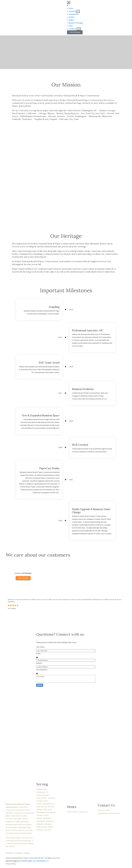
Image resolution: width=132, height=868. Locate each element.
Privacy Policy (11, 864)
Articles (71, 17)
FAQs (71, 26)
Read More (11, 602)
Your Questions (42, 670)
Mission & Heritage (76, 23)
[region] (66, 732)
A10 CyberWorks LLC (41, 861)
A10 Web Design (26, 861)
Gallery (71, 20)
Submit (40, 685)
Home (71, 8)
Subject (39, 663)
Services (72, 11)
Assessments (74, 14)
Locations (73, 29)
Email (38, 654)
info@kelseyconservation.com (109, 813)
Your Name (40, 647)
